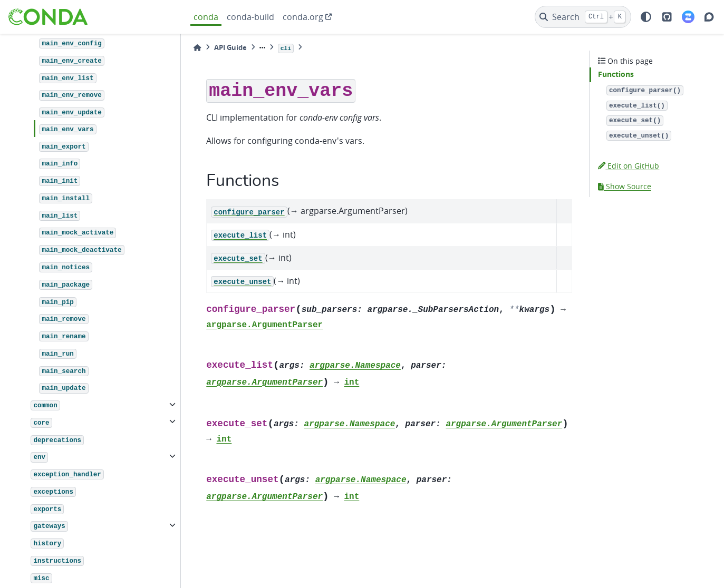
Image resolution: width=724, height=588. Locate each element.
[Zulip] (688, 17)
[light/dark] (646, 17)
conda (206, 17)
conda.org (303, 17)
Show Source (625, 186)
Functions (616, 74)
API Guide (230, 47)
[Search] (583, 17)
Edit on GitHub (629, 166)
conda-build (250, 17)
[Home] (197, 48)
